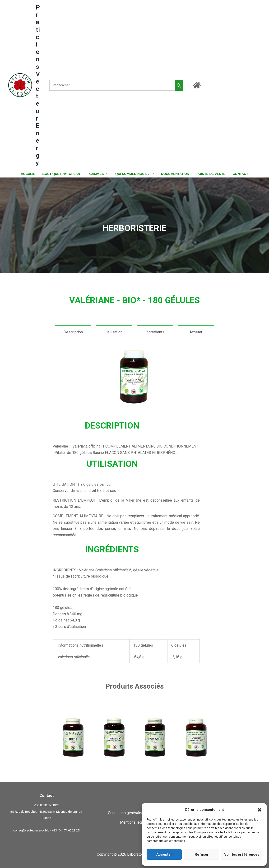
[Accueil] (197, 85)
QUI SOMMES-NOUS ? (134, 174)
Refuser (202, 854)
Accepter (164, 854)
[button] (260, 810)
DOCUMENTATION (174, 174)
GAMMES (100, 174)
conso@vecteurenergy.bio (31, 830)
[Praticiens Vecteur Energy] (20, 85)
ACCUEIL (30, 174)
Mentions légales (134, 822)
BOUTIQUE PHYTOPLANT (64, 174)
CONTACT (238, 174)
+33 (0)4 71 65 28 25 (66, 830)
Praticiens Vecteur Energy (38, 85)
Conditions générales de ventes (134, 813)
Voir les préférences (242, 854)
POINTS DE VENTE (209, 174)
